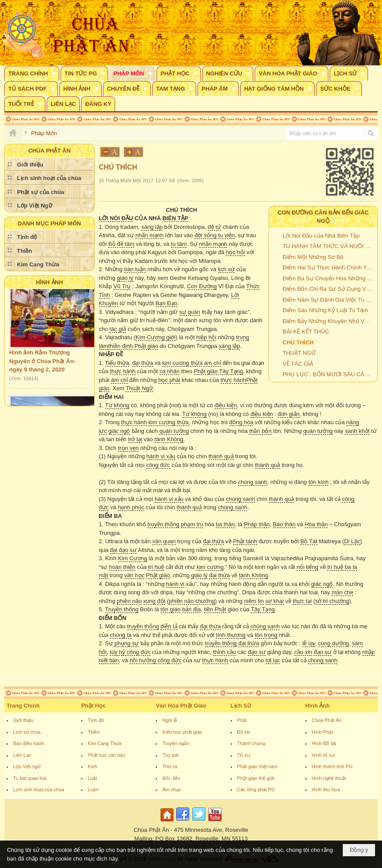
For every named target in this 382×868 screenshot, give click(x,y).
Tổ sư (244, 755)
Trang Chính (23, 706)
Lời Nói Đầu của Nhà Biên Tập (321, 236)
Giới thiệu (23, 720)
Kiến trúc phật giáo (182, 732)
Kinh (92, 766)
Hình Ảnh (49, 282)
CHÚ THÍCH (298, 342)
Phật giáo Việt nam (258, 766)
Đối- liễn (171, 778)
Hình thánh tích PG (332, 766)
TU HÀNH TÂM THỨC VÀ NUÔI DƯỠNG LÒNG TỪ (329, 246)
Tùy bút (170, 755)
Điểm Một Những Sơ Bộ (313, 257)
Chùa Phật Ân (327, 720)
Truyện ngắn (176, 743)
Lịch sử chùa (27, 732)
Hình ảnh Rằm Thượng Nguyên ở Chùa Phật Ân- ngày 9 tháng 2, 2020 (42, 363)
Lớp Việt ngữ (27, 766)
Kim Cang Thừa (104, 743)
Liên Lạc (22, 755)
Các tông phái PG (256, 790)
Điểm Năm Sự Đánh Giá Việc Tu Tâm (329, 300)
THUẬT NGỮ (299, 353)
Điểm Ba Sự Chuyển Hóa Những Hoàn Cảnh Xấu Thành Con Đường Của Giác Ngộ (329, 278)
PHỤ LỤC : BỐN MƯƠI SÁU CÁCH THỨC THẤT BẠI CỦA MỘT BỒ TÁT (329, 374)
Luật (92, 778)
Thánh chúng (251, 743)
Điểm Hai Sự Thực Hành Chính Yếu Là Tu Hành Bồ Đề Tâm (329, 267)
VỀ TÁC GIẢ (298, 364)
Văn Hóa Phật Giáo (181, 706)
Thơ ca (170, 766)
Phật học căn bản (106, 755)
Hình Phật (322, 732)
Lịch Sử (241, 706)
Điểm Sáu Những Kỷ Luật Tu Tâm (325, 310)
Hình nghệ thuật (329, 778)
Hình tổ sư (323, 755)
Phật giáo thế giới (256, 778)
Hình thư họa (326, 790)
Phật (242, 720)
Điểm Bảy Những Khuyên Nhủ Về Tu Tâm (329, 321)
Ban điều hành (29, 743)
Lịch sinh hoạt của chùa (39, 790)
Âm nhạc (172, 790)
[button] (32, 73)
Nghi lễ (170, 720)
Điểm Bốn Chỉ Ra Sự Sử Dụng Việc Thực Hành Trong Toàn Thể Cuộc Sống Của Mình (329, 289)
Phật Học (93, 706)
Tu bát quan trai (30, 778)
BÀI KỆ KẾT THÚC (306, 332)
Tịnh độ (96, 720)
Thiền (94, 732)
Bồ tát (244, 732)
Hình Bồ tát (324, 743)
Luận (93, 790)
